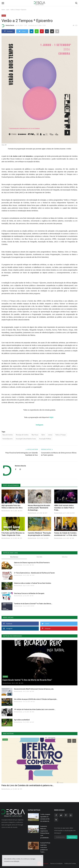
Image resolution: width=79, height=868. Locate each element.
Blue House (35, 435)
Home (3, 10)
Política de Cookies (70, 863)
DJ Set (43, 435)
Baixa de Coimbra (8, 435)
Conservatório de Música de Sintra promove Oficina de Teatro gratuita (59, 454)
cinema (50, 435)
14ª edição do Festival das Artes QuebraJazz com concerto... (35, 709)
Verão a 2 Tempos (61, 435)
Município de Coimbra (22, 435)
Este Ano (65, 557)
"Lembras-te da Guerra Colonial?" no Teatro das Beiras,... (33, 604)
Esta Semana (14, 557)
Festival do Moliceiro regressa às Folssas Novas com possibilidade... (45, 832)
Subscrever (72, 837)
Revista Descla (8, 26)
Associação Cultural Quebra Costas (26, 439)
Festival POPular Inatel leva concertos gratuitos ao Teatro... (45, 847)
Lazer (8, 10)
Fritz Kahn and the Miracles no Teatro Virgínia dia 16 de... (13, 534)
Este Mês (39, 557)
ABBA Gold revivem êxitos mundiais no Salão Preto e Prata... (64, 508)
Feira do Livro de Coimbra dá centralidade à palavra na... (28, 785)
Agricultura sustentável (22, 720)
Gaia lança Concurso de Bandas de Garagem (29, 593)
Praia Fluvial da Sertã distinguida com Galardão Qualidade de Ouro (22, 454)
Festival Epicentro (8, 439)
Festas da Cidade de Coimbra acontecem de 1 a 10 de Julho (66, 534)
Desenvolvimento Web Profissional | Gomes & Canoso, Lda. (34, 689)
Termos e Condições (56, 863)
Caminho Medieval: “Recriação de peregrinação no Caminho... (39, 534)
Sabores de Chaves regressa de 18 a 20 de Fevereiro (32, 563)
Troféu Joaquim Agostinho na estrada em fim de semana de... (45, 818)
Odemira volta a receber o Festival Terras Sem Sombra (33, 583)
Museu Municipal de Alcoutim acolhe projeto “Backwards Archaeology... (39, 508)
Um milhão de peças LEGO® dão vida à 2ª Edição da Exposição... (36, 699)
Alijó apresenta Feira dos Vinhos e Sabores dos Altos (12, 507)
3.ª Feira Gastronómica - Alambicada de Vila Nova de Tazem (34, 573)
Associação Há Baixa (45, 439)
